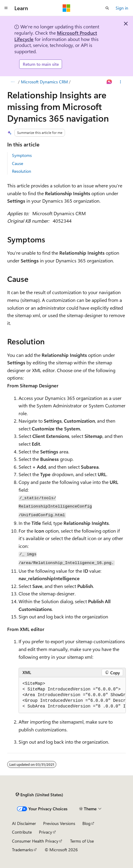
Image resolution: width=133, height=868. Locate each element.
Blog (86, 823)
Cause (18, 163)
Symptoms (22, 155)
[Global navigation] (6, 8)
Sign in (122, 8)
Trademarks (22, 850)
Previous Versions (59, 823)
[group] (72, 695)
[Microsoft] (66, 8)
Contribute (22, 832)
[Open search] (107, 8)
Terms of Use (82, 841)
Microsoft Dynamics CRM (44, 82)
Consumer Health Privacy (35, 841)
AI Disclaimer (24, 823)
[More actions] (121, 82)
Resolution (22, 171)
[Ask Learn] (109, 82)
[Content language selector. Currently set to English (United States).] (39, 795)
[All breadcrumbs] (12, 82)
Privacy (46, 832)
